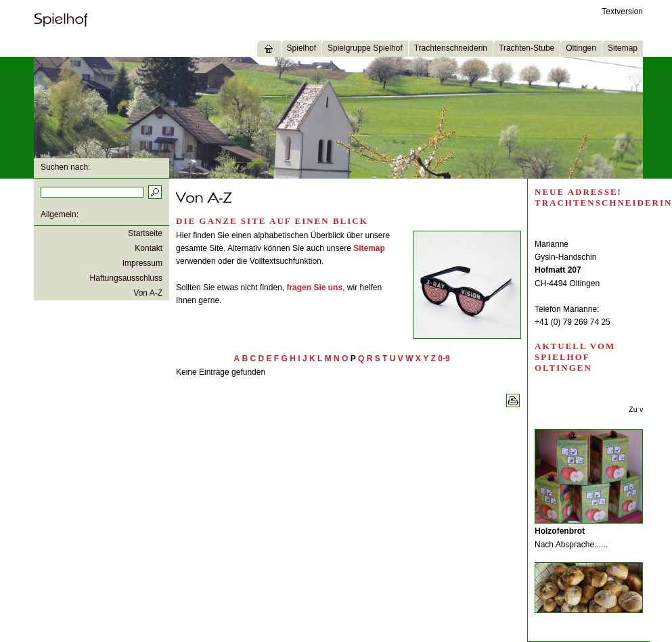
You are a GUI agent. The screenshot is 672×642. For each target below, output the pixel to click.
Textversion (622, 12)
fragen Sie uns (314, 288)
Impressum (142, 263)
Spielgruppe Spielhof (365, 48)
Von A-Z (148, 293)
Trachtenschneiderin (451, 48)
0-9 (444, 359)
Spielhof (301, 48)
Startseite (145, 233)
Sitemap (623, 48)
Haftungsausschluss (126, 278)
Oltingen (581, 48)
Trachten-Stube (527, 48)
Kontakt (149, 248)
